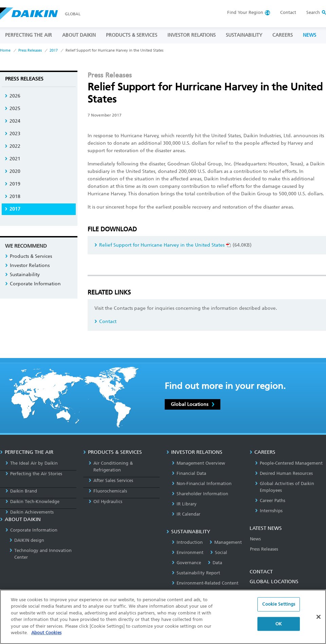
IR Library (184, 504)
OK (279, 627)
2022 (13, 146)
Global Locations (193, 404)
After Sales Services (111, 480)
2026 (13, 96)
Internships (269, 511)
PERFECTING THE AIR (29, 35)
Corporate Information (33, 284)
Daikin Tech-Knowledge (32, 502)
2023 (13, 134)
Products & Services (29, 256)
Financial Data (189, 473)
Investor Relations (27, 265)
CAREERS (283, 35)
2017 (54, 50)
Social (219, 552)
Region (245, 12)
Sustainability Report (196, 573)
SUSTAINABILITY (244, 35)
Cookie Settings (279, 608)
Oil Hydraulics (105, 502)
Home (5, 50)
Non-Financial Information (202, 484)
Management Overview (198, 463)
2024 (13, 121)
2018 (13, 196)
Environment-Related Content (205, 583)
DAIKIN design (27, 540)
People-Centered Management (289, 463)
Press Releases (30, 50)
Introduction (187, 542)
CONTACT (261, 572)
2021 (13, 159)
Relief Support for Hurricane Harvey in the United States (163, 245)
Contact (288, 12)
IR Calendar (186, 514)
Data (215, 563)
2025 (13, 109)
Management (226, 542)
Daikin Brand (21, 491)
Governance (186, 563)
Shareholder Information (200, 494)
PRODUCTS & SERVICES (132, 35)
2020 (13, 171)
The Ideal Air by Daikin (32, 463)
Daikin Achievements (30, 512)
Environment (188, 552)
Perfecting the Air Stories (34, 474)
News (255, 539)
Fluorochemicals (108, 491)
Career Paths (270, 500)
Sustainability (22, 275)
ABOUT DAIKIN (79, 35)
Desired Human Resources (284, 473)
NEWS (310, 35)
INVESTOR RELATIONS (192, 35)
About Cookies (46, 636)
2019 (13, 184)
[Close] (319, 620)
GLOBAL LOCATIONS (274, 582)
